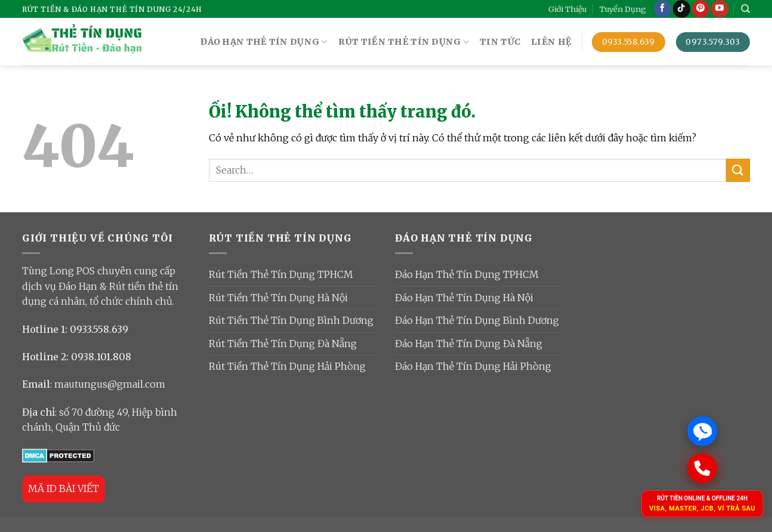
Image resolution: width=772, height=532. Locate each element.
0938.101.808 (101, 357)
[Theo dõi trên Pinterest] (701, 9)
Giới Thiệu (567, 9)
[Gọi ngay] (702, 468)
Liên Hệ (551, 42)
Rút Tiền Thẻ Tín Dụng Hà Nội (278, 298)
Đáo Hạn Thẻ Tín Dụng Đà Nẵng (469, 344)
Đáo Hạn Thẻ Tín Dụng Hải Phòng (473, 366)
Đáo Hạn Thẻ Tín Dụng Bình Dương (477, 320)
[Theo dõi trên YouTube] (720, 9)
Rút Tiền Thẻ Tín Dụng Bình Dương (291, 320)
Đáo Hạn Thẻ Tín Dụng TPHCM (467, 274)
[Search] (745, 9)
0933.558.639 (99, 329)
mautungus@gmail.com (110, 384)
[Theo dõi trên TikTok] (682, 9)
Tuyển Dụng (623, 9)
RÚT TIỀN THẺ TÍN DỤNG (404, 42)
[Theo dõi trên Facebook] (663, 9)
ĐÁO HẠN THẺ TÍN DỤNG (264, 42)
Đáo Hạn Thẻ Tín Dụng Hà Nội (464, 298)
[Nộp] (738, 170)
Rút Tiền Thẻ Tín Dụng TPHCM (281, 274)
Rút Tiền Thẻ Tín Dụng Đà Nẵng (283, 344)
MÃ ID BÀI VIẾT (64, 488)
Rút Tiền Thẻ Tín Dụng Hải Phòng (287, 366)
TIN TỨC (500, 42)
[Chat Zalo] (702, 431)
